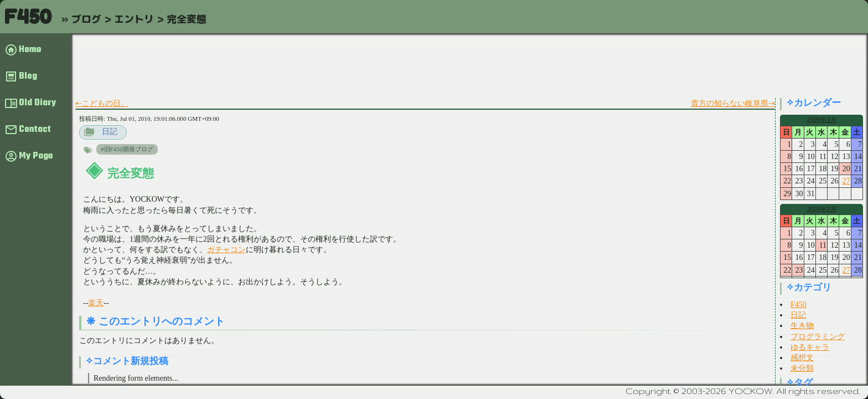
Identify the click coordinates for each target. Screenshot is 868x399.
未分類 (802, 368)
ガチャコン (226, 250)
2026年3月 (821, 120)
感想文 (802, 358)
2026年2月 (821, 209)
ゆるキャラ (810, 347)
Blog (28, 76)
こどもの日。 (105, 103)
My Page (36, 156)
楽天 (96, 303)
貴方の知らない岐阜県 (730, 103)
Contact (35, 130)
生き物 (802, 326)
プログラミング (818, 337)
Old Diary (37, 103)
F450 (28, 16)
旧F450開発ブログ (129, 149)
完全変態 (131, 173)
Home (30, 50)
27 (846, 181)
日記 (110, 131)
